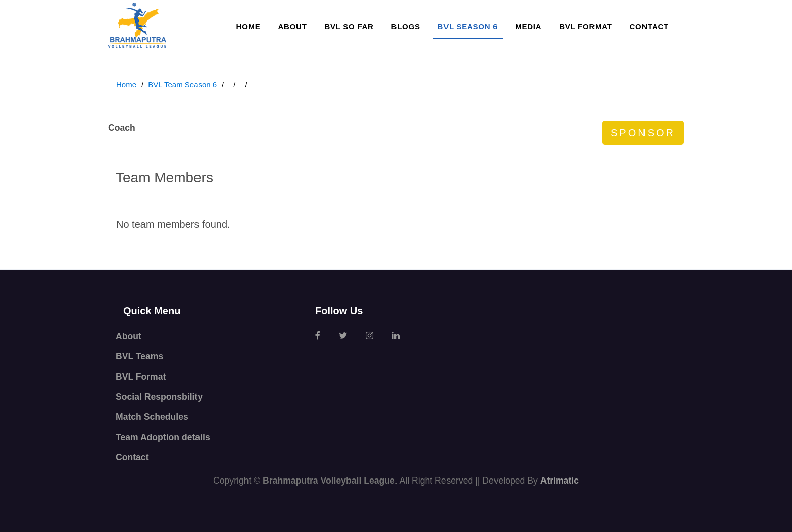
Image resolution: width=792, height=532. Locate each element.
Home (249, 26)
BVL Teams (139, 356)
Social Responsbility (159, 397)
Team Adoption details (163, 437)
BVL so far (349, 26)
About (292, 26)
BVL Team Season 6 (182, 85)
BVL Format (585, 26)
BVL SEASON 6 (468, 26)
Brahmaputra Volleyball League (329, 481)
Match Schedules (152, 417)
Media (528, 26)
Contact (649, 26)
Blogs (406, 26)
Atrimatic (560, 481)
